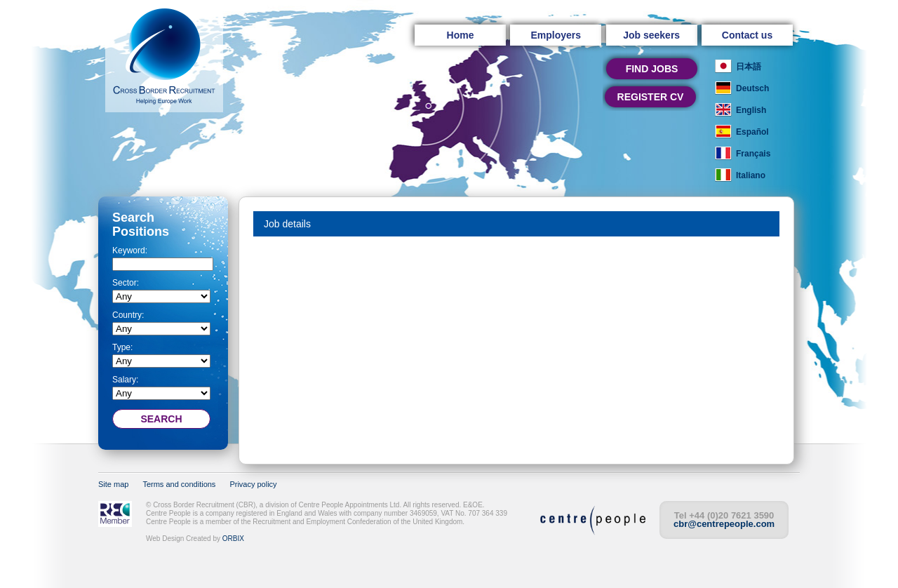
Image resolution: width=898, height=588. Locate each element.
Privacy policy (253, 484)
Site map (113, 484)
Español (752, 132)
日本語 (749, 67)
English (751, 110)
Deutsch (752, 88)
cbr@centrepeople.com (724, 524)
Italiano (751, 175)
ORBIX (233, 539)
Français (753, 154)
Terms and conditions (179, 484)
